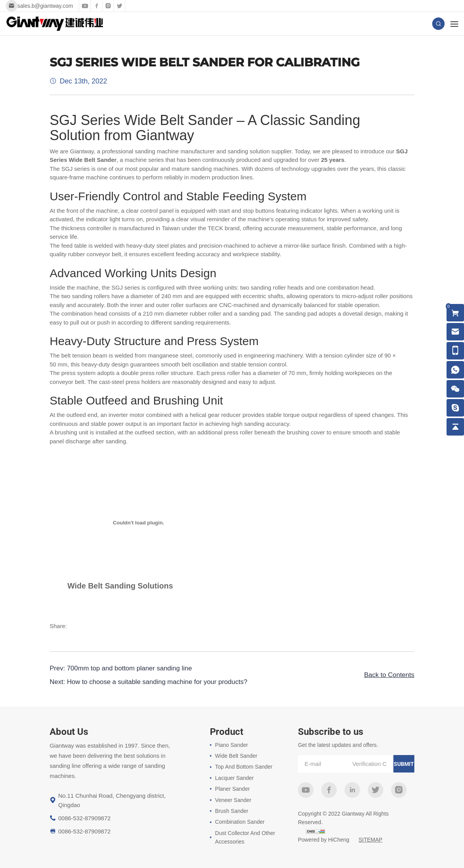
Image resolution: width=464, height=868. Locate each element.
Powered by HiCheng (324, 840)
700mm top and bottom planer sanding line (129, 668)
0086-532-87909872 (84, 818)
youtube (306, 790)
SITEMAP (370, 840)
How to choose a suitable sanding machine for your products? (157, 682)
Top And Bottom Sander (244, 767)
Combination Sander (240, 822)
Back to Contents (389, 675)
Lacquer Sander (234, 778)
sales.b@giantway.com (45, 6)
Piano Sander (231, 745)
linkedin (352, 790)
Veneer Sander (233, 800)
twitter (376, 790)
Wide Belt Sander (236, 756)
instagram (399, 790)
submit (404, 764)
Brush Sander (232, 811)
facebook (329, 790)
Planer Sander (232, 789)
